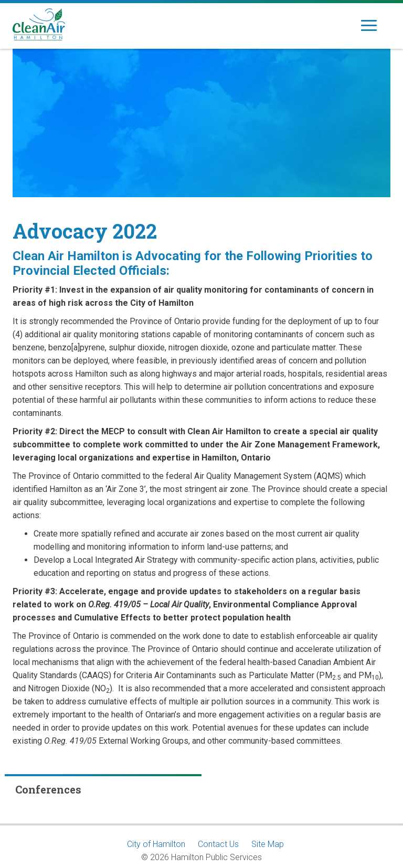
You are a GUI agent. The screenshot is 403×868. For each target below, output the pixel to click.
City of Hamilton (156, 844)
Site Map (268, 844)
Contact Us (218, 844)
